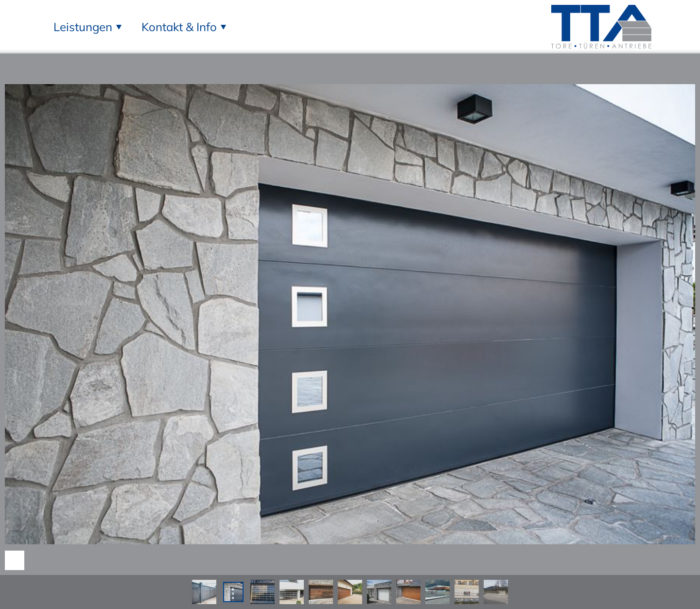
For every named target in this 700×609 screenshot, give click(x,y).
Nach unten (15, 560)
